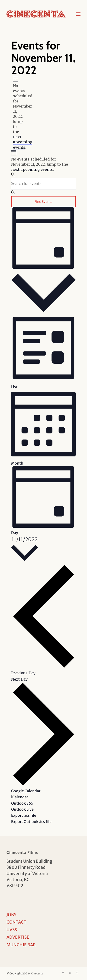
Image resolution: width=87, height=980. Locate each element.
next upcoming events (23, 142)
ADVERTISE (18, 937)
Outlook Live (22, 809)
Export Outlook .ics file (31, 822)
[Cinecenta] (36, 14)
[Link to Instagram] (77, 973)
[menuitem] (78, 14)
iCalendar (20, 797)
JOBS (11, 915)
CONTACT (16, 922)
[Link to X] (70, 973)
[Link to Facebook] (63, 973)
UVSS (12, 930)
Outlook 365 (22, 803)
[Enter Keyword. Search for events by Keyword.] (44, 184)
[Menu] (78, 14)
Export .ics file (24, 815)
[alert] (15, 113)
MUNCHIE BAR (21, 945)
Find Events (43, 202)
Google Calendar (26, 791)
